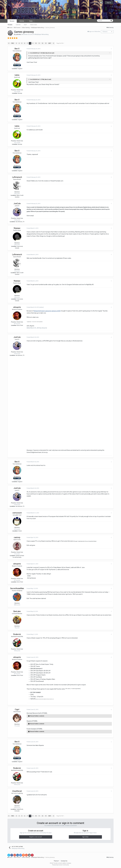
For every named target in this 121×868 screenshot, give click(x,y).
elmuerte (17, 307)
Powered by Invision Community (60, 865)
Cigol (17, 710)
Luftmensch (17, 177)
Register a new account (36, 837)
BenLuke (17, 612)
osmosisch (17, 513)
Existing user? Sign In (97, 3)
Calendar (18, 25)
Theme (56, 861)
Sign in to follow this (95, 32)
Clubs (31, 21)
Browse (12, 21)
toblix (17, 75)
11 (112, 32)
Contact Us (64, 861)
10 (36, 43)
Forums (10, 25)
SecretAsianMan (17, 589)
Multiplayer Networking (42, 34)
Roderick (17, 635)
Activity (22, 21)
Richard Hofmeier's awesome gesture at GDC (47, 311)
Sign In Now (85, 837)
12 (42, 43)
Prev (13, 43)
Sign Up (109, 3)
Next (50, 43)
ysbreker (18, 34)
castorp (17, 538)
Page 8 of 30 (60, 43)
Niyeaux (17, 228)
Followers (105, 32)
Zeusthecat (17, 791)
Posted (33, 49)
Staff (25, 25)
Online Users (34, 25)
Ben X (17, 49)
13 (46, 43)
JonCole (17, 203)
